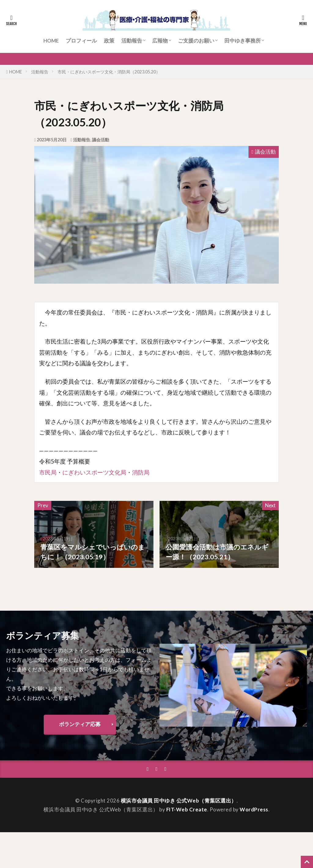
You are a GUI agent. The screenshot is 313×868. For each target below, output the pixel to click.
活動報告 (132, 41)
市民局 (48, 472)
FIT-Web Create (187, 809)
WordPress (254, 809)
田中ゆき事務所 (243, 41)
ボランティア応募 (80, 724)
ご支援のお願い (196, 41)
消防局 (141, 472)
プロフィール (81, 41)
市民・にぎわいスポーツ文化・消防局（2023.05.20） (109, 72)
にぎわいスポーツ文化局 (94, 472)
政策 (109, 41)
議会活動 (101, 140)
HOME (51, 41)
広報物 (160, 41)
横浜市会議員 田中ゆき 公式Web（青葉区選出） (179, 801)
